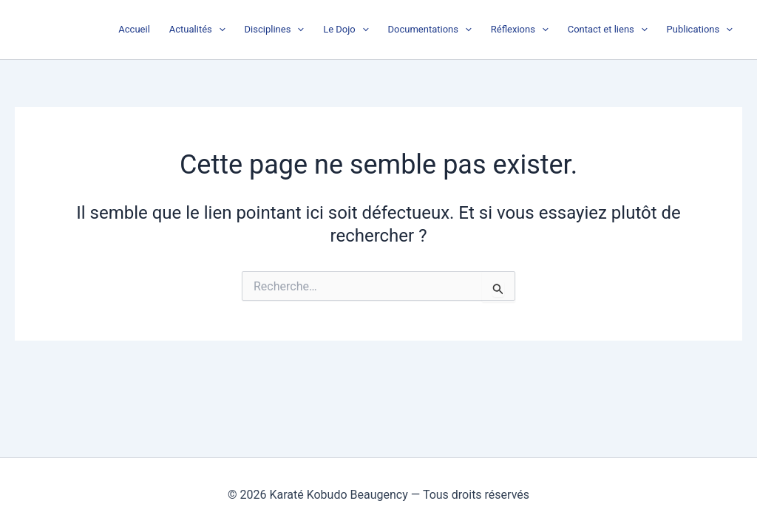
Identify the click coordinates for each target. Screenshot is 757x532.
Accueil (134, 29)
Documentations (430, 30)
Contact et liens (608, 30)
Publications (700, 30)
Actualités (197, 30)
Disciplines (275, 30)
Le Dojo (346, 30)
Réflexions (520, 30)
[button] (219, 30)
